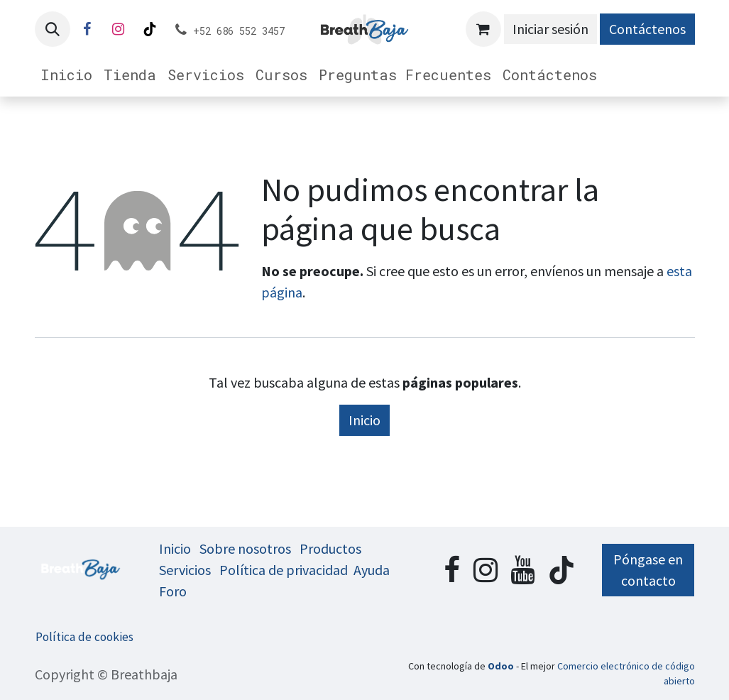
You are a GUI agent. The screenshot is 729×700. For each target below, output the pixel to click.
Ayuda (372, 570)
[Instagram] (119, 29)
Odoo (502, 666)
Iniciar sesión (550, 29)
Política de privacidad (284, 570)
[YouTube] (522, 570)
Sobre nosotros (245, 548)
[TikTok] (150, 29)
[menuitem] (66, 75)
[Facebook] (87, 29)
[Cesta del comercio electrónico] (483, 29)
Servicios (185, 570)
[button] (53, 29)
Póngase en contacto (648, 570)
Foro (173, 591)
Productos (330, 548)
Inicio (364, 420)
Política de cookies (84, 637)
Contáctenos (647, 29)
